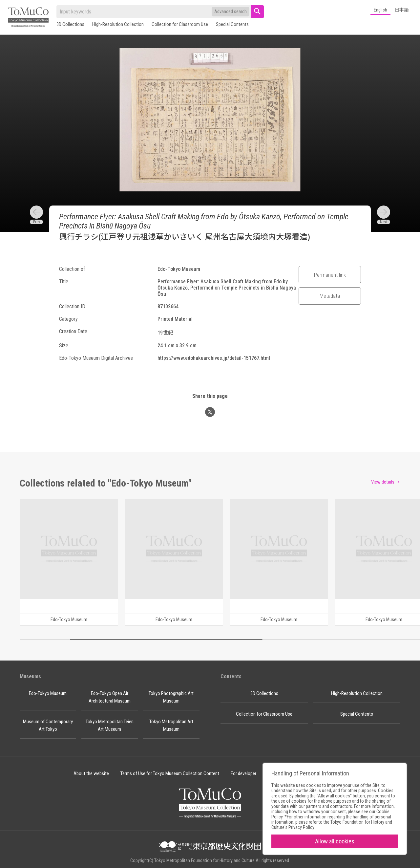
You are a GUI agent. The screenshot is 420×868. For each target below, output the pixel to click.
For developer (243, 773)
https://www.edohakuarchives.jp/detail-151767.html (214, 358)
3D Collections (70, 24)
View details (383, 482)
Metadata (330, 296)
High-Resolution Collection (118, 24)
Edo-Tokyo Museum (48, 693)
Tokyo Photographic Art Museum (171, 697)
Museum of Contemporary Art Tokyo (48, 725)
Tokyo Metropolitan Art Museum (171, 725)
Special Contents (232, 24)
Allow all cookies (335, 841)
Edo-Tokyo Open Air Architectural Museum (110, 697)
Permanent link (330, 275)
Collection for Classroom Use (180, 24)
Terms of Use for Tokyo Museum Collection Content (170, 773)
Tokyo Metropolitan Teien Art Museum (110, 725)
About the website (91, 773)
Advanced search (231, 11)
